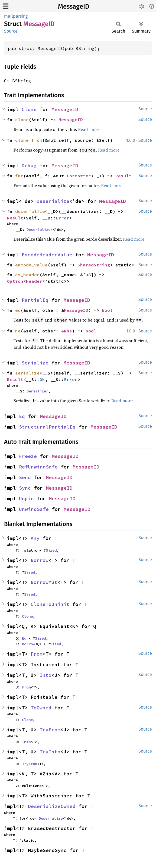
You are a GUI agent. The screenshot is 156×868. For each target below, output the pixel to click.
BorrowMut (44, 582)
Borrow (40, 560)
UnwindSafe (34, 509)
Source (11, 31)
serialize (27, 373)
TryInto (50, 752)
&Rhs (67, 331)
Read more (89, 129)
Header (34, 281)
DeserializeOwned (52, 806)
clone (22, 119)
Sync (25, 488)
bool (107, 310)
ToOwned (41, 708)
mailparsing (16, 16)
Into (45, 675)
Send (25, 477)
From (37, 654)
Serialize (35, 363)
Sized (51, 550)
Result (123, 176)
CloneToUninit (50, 604)
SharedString (94, 265)
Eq (22, 416)
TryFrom (50, 730)
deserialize (30, 211)
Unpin (26, 499)
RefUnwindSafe (38, 467)
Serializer (37, 391)
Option (15, 281)
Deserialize (53, 201)
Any (35, 538)
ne (18, 331)
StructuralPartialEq (47, 427)
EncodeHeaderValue (47, 255)
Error (63, 218)
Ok (42, 379)
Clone (29, 109)
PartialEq (35, 300)
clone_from (29, 140)
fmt (19, 176)
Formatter (79, 176)
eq (18, 310)
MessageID (74, 7)
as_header (27, 275)
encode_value (31, 265)
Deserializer (40, 229)
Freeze (28, 456)
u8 (88, 275)
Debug (29, 166)
